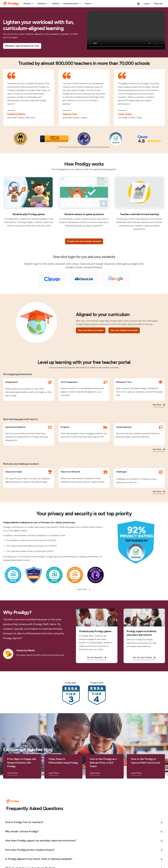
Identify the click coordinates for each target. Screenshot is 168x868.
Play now (159, 4)
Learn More (12, 773)
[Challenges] (139, 478)
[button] (29, 4)
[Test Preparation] (84, 390)
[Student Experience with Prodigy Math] (126, 30)
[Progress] (84, 433)
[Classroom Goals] (29, 478)
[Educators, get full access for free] (22, 46)
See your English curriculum (124, 330)
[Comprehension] (139, 434)
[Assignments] (29, 390)
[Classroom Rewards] (84, 478)
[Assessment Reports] (29, 434)
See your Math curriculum (91, 330)
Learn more (82, 589)
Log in (147, 4)
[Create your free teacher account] (84, 241)
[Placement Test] (139, 389)
